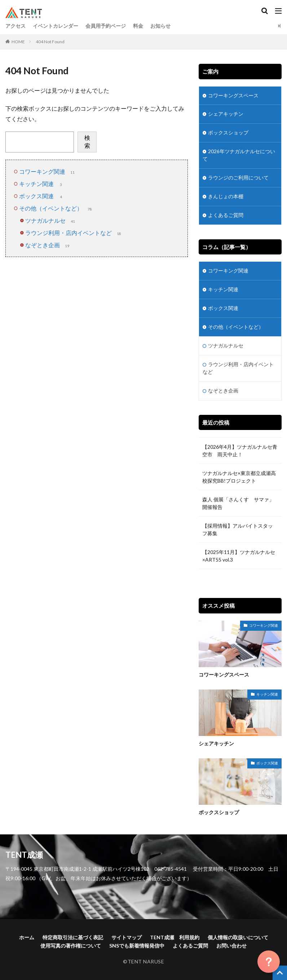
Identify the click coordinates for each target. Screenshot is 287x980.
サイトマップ (127, 937)
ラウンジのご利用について (238, 178)
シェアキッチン (226, 114)
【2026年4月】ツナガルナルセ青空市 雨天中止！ (240, 451)
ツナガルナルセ (51, 220)
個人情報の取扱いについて (238, 937)
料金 (138, 26)
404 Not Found (50, 42)
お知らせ (160, 26)
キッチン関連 (42, 184)
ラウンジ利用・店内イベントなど (74, 233)
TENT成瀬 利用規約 (175, 937)
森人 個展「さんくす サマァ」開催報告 (238, 504)
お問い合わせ (231, 945)
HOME (18, 42)
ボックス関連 (42, 196)
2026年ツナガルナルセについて (239, 156)
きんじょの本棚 (226, 197)
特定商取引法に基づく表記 (73, 937)
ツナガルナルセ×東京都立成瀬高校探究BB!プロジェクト (239, 478)
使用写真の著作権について (71, 945)
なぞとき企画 (48, 245)
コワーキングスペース (233, 96)
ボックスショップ (228, 133)
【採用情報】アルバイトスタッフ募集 (238, 530)
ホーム (27, 937)
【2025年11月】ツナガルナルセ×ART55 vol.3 (239, 556)
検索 (87, 141)
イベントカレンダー (56, 26)
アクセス (16, 26)
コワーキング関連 (48, 171)
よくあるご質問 (226, 216)
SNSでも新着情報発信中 (137, 945)
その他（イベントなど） (56, 208)
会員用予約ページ (106, 26)
